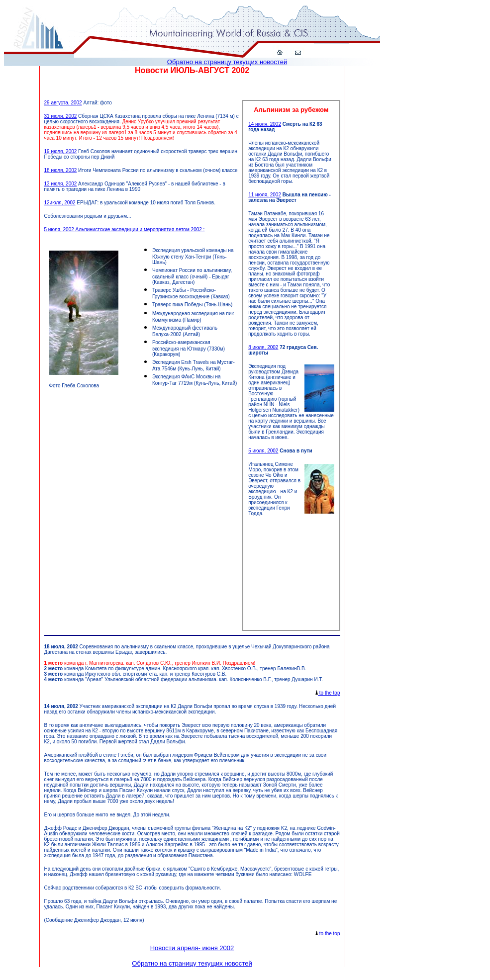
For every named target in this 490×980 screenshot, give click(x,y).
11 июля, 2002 (265, 195)
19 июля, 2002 (61, 151)
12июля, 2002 (60, 203)
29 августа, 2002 (63, 103)
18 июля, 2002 (61, 170)
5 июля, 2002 (263, 451)
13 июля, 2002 (61, 184)
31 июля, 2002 (61, 116)
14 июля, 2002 (265, 124)
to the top (328, 693)
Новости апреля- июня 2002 (192, 948)
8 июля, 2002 (263, 347)
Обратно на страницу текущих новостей (227, 62)
